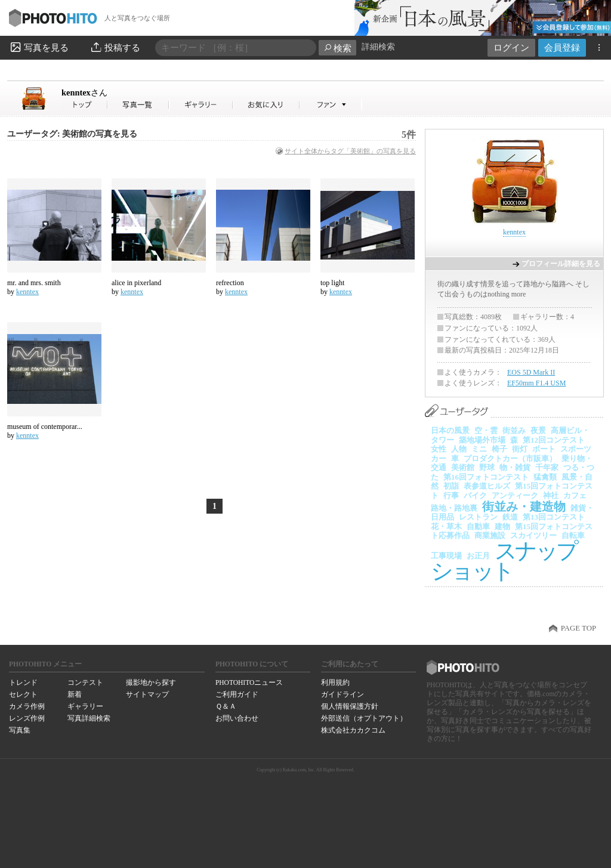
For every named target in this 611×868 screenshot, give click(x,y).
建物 (502, 526)
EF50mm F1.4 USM (536, 383)
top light (332, 283)
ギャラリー (85, 706)
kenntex (84, 92)
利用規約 (335, 682)
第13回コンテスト (554, 517)
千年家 (547, 467)
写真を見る (39, 47)
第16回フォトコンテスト (486, 477)
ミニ (479, 449)
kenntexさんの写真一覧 (138, 105)
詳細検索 (378, 47)
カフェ (575, 495)
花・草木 (446, 526)
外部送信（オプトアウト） (364, 718)
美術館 (463, 467)
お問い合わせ (237, 718)
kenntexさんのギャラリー (201, 105)
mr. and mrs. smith (34, 283)
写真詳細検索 (89, 718)
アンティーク (515, 495)
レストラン (478, 517)
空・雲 (486, 430)
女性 (439, 449)
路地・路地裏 (454, 508)
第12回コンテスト (554, 440)
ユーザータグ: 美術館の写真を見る (72, 134)
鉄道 (510, 517)
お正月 (478, 556)
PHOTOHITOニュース (249, 682)
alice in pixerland (136, 283)
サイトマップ (147, 694)
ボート (544, 449)
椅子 (499, 449)
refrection (230, 283)
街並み (514, 430)
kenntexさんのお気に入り (266, 105)
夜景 (538, 430)
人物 (459, 449)
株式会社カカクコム (353, 730)
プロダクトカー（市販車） (510, 458)
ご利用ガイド (237, 694)
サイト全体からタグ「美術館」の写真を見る (350, 151)
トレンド (23, 682)
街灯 (520, 449)
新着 (75, 694)
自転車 (573, 535)
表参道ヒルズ (487, 486)
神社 (551, 495)
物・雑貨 (515, 467)
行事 (451, 495)
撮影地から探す (151, 682)
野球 (487, 467)
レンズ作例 (27, 718)
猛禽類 (545, 477)
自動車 (478, 526)
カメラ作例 (27, 706)
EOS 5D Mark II (531, 372)
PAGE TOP (578, 628)
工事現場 (446, 556)
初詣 (451, 486)
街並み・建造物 (524, 506)
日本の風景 (450, 430)
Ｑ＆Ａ (226, 706)
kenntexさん (85, 105)
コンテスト (85, 682)
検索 (337, 48)
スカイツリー (533, 535)
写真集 (20, 730)
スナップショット (504, 561)
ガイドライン (342, 694)
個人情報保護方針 (350, 706)
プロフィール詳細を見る (561, 264)
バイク (475, 495)
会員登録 (562, 47)
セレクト (23, 694)
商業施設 (490, 535)
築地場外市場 (482, 440)
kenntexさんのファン (331, 105)
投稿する (115, 47)
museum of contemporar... (45, 427)
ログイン (511, 47)
